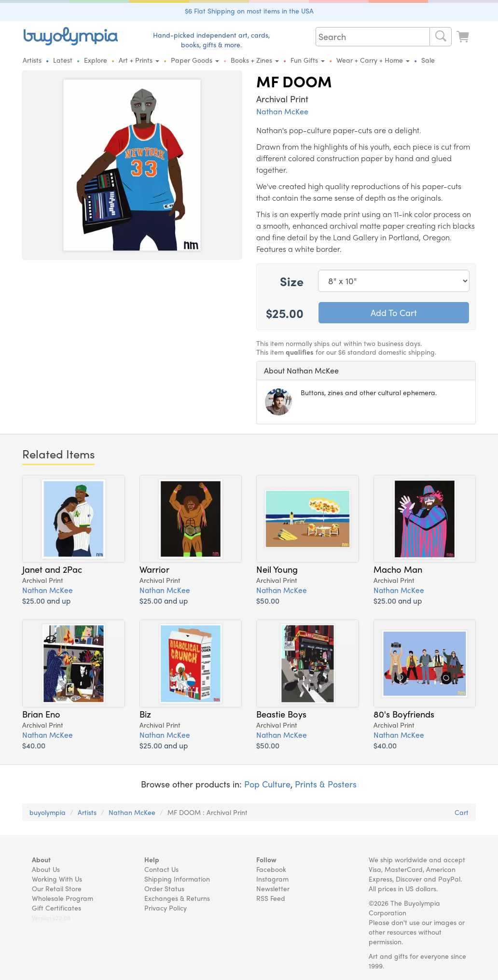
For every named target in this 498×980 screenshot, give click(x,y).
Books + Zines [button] (255, 60)
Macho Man (398, 569)
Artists (32, 60)
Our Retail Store (57, 888)
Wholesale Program (62, 898)
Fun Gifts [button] (308, 60)
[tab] (366, 371)
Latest (63, 60)
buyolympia (48, 812)
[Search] (441, 37)
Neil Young (277, 569)
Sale (428, 60)
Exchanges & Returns (177, 898)
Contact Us (161, 869)
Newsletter (273, 888)
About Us (46, 869)
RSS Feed (271, 898)
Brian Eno (41, 714)
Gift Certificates (56, 908)
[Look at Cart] (464, 35)
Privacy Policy (166, 908)
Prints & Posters (326, 784)
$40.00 (34, 745)
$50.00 (268, 600)
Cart (462, 812)
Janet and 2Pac (52, 569)
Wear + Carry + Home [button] (373, 60)
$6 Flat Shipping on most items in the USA (249, 11)
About (41, 859)
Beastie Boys (281, 714)
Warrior (154, 569)
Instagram (272, 879)
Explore (96, 60)
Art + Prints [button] (139, 60)
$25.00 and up (46, 600)
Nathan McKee (282, 111)
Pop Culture (267, 784)
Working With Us (57, 879)
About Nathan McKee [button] (301, 370)
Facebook (271, 869)
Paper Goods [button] (195, 60)
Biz (145, 714)
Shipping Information (177, 879)
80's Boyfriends (404, 714)
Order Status (164, 888)
